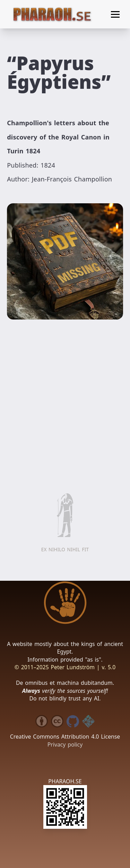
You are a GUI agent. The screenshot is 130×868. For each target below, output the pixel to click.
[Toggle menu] (115, 14)
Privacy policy (65, 744)
